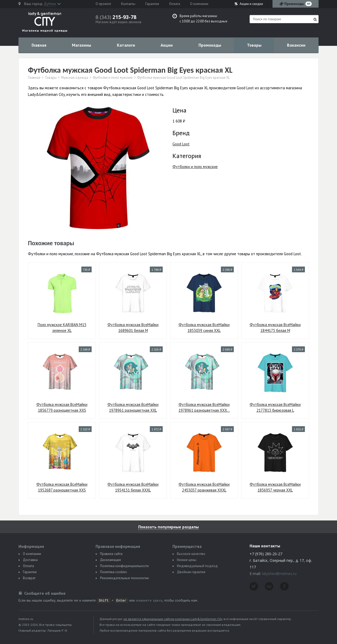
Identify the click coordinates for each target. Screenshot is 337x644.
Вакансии (296, 45)
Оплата (175, 4)
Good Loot (181, 144)
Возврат (29, 578)
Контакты (128, 4)
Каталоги (126, 45)
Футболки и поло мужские (113, 78)
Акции (249, 4)
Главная (39, 45)
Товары (254, 45)
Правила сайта (111, 554)
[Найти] (315, 19)
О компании (199, 4)
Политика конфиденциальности (124, 566)
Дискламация (110, 560)
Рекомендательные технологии (124, 578)
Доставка (30, 560)
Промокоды (210, 45)
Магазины (81, 45)
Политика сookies (113, 572)
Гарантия (152, 4)
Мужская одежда (75, 78)
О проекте (103, 4)
